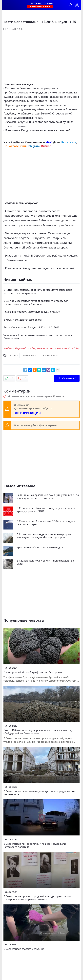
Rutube (46, 146)
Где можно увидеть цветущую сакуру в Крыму (32, 312)
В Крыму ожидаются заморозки (23, 320)
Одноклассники (15, 146)
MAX (49, 142)
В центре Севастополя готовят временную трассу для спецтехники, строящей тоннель (36, 302)
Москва (14, 355)
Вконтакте (69, 142)
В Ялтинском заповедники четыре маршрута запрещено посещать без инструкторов (38, 291)
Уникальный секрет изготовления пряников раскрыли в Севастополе (38, 337)
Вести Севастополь (29, 142)
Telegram (34, 146)
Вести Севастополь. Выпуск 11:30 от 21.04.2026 (31, 327)
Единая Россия (50, 355)
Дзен (56, 142)
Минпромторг (30, 355)
